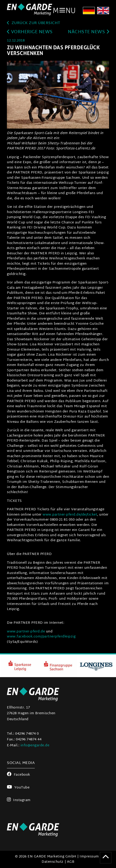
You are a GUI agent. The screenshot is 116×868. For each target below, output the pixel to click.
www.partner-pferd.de (26, 632)
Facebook (19, 775)
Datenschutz (53, 862)
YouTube (18, 788)
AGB (71, 862)
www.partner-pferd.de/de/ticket (70, 515)
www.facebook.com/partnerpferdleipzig (41, 637)
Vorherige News (30, 32)
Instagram (19, 800)
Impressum (89, 857)
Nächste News (88, 32)
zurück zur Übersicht (34, 23)
